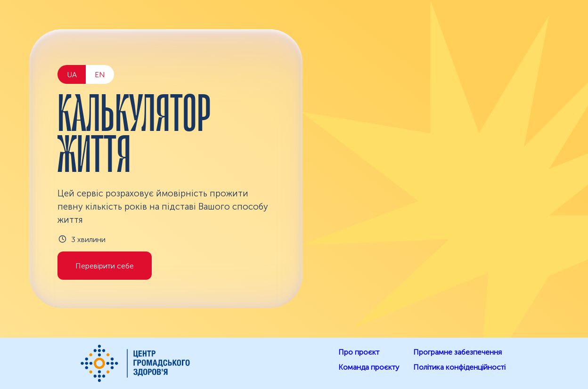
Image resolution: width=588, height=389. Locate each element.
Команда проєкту (369, 367)
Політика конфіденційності (459, 367)
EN (100, 75)
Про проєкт (359, 352)
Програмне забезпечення (457, 352)
